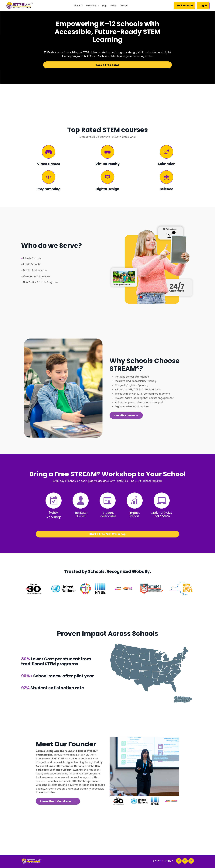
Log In (203, 6)
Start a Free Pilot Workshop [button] (108, 535)
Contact (124, 6)
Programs (92, 6)
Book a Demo (184, 6)
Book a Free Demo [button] (107, 65)
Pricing (113, 6)
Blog (104, 6)
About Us (78, 6)
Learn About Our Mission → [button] (58, 803)
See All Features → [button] (126, 417)
